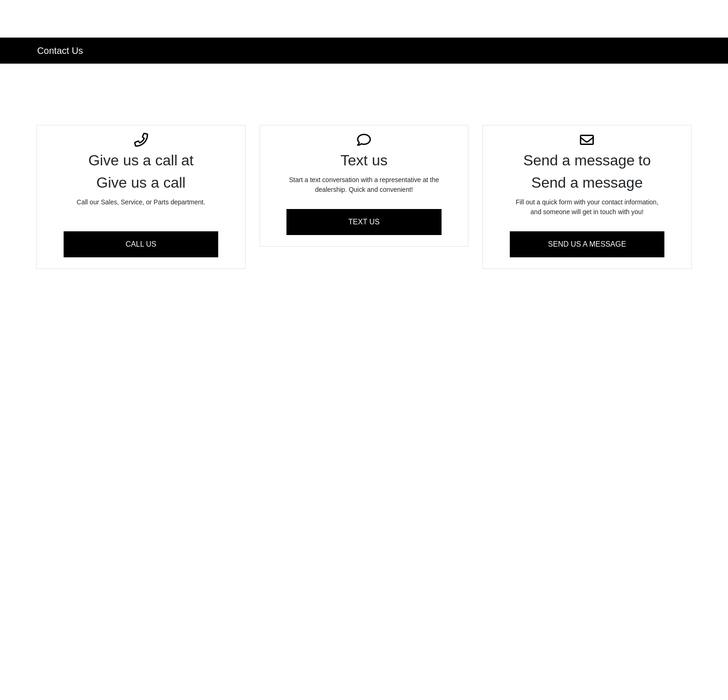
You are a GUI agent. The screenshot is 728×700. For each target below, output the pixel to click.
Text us (364, 222)
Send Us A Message (587, 244)
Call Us (141, 244)
